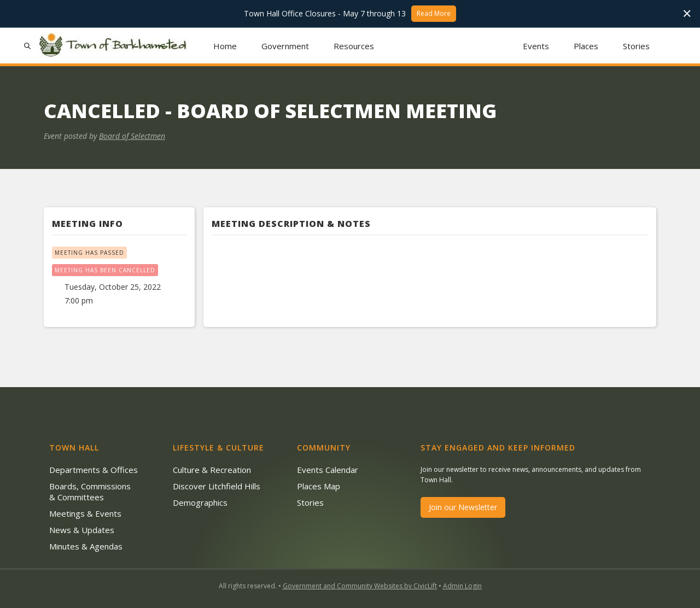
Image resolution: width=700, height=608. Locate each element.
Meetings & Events (85, 513)
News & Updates (82, 530)
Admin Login (462, 586)
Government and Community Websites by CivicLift (360, 586)
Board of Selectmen (132, 136)
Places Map (319, 486)
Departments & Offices (94, 470)
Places (586, 46)
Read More (434, 13)
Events (536, 46)
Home (225, 46)
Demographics (200, 502)
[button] (285, 46)
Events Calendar (328, 470)
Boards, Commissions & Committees (90, 492)
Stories (636, 46)
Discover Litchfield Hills (217, 486)
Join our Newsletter (463, 507)
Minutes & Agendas (86, 546)
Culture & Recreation (212, 470)
